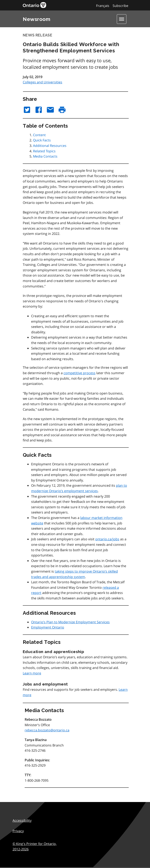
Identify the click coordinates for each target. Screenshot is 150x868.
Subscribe (120, 6)
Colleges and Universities (43, 82)
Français (103, 6)
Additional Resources (50, 146)
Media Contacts (45, 156)
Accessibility (22, 820)
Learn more (32, 673)
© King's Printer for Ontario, (35, 846)
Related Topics (44, 151)
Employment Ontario (48, 627)
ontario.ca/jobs (107, 539)
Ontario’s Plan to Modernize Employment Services (70, 622)
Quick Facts (42, 140)
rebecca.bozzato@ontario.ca (47, 730)
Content (39, 135)
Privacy (18, 831)
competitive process (79, 373)
